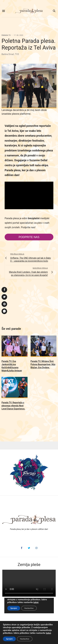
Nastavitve (25, 639)
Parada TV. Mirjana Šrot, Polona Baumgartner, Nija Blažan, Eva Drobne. (43, 364)
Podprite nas (29, 237)
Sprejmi (9, 639)
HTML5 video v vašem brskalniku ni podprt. (29, 583)
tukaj (48, 633)
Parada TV (6, 35)
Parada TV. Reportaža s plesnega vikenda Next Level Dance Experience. (13, 406)
